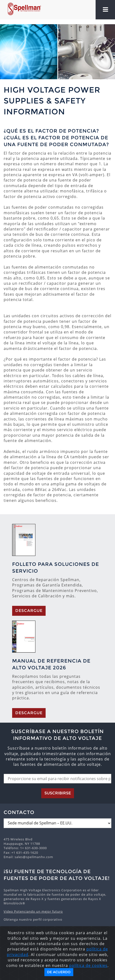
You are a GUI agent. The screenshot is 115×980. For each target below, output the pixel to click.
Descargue (29, 611)
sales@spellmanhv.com (34, 857)
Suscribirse (58, 793)
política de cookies (88, 965)
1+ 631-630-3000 (33, 848)
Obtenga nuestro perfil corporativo (33, 919)
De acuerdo (59, 972)
